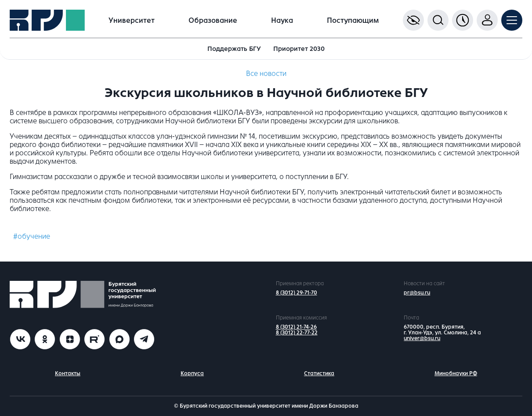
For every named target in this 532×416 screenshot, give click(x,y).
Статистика (319, 373)
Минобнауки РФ (456, 373)
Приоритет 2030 (299, 49)
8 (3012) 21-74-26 (296, 327)
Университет (132, 20)
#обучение (32, 236)
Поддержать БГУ (234, 49)
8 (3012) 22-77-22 (297, 333)
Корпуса (192, 373)
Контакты (68, 373)
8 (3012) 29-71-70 (297, 293)
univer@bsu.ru (422, 338)
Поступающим (353, 20)
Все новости (266, 74)
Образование (213, 20)
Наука (282, 20)
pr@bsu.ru (417, 293)
